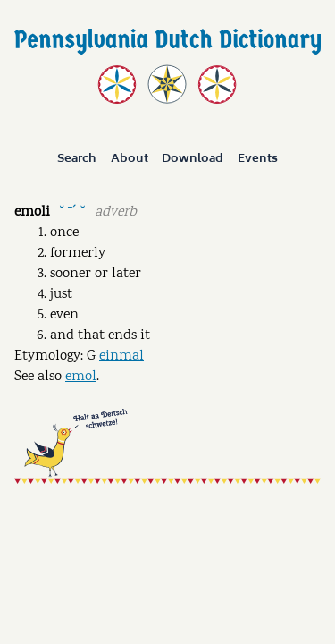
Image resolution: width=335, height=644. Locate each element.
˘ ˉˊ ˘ (72, 211)
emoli (32, 212)
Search (77, 159)
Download (193, 159)
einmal (121, 356)
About (130, 159)
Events (258, 159)
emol (81, 377)
